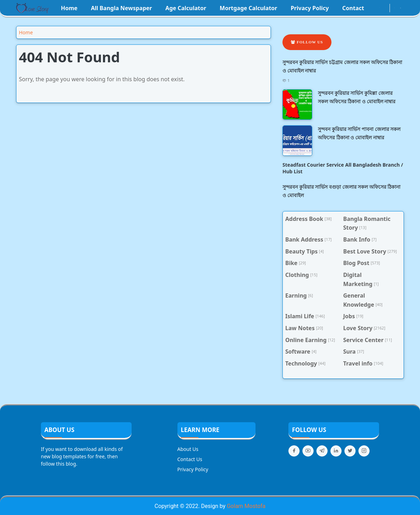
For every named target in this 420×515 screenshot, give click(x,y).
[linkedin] (336, 451)
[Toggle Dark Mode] (394, 8)
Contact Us (190, 459)
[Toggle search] (401, 8)
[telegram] (322, 451)
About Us (188, 449)
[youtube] (386, 8)
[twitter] (350, 451)
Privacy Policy (193, 469)
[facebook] (374, 8)
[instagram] (380, 8)
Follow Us (307, 42)
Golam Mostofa (246, 506)
